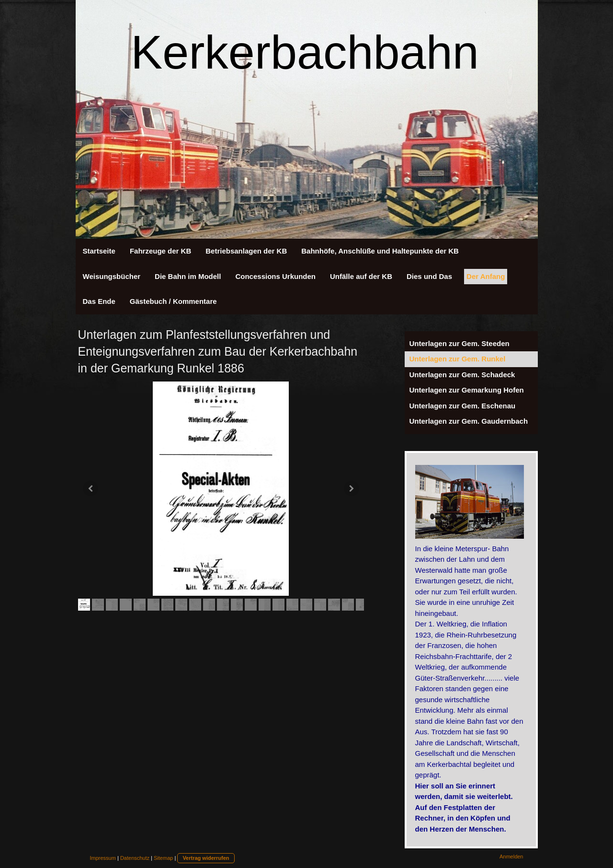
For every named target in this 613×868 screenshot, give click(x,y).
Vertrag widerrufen (206, 858)
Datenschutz (135, 858)
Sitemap (163, 858)
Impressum (103, 858)
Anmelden (511, 856)
